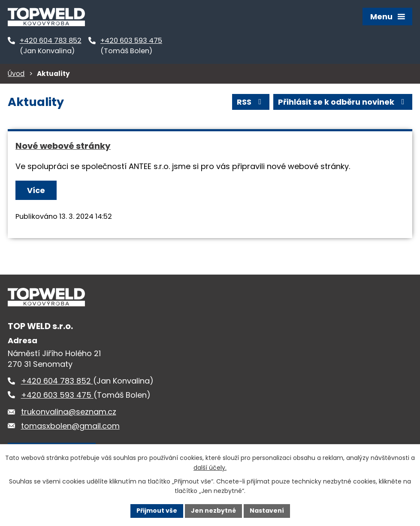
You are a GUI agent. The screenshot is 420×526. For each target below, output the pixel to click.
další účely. (210, 468)
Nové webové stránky (63, 146)
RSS (251, 102)
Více (36, 190)
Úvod (16, 74)
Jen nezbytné (213, 511)
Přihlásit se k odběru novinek (343, 102)
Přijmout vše (157, 511)
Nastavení (267, 511)
